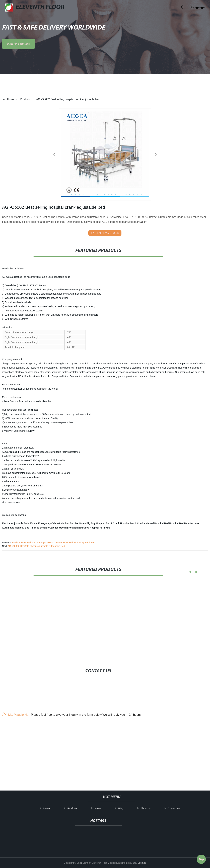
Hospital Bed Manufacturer (184, 523)
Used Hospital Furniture (97, 528)
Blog (124, 808)
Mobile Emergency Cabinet (45, 523)
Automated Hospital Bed (16, 528)
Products (25, 99)
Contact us (177, 808)
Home (11, 99)
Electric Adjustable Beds (16, 523)
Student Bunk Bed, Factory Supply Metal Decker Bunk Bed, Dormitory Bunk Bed (53, 543)
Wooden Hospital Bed (71, 528)
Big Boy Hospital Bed (98, 523)
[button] (172, 8)
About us (149, 808)
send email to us (105, 233)
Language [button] (198, 7)
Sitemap (142, 863)
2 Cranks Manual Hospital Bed (152, 523)
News (101, 808)
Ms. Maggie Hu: (16, 729)
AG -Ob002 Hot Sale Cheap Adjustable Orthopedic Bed (36, 546)
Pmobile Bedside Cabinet (44, 528)
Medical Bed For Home (73, 523)
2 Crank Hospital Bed (123, 523)
